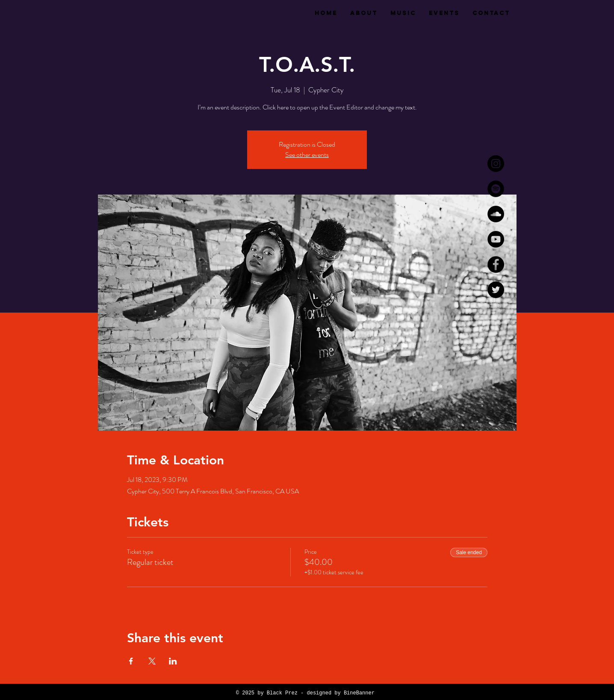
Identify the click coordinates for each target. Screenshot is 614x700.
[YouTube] (496, 239)
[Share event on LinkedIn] (173, 661)
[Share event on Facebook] (131, 661)
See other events (307, 155)
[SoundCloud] (496, 214)
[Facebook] (496, 264)
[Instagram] (496, 164)
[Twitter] (496, 290)
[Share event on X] (152, 661)
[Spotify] (496, 189)
